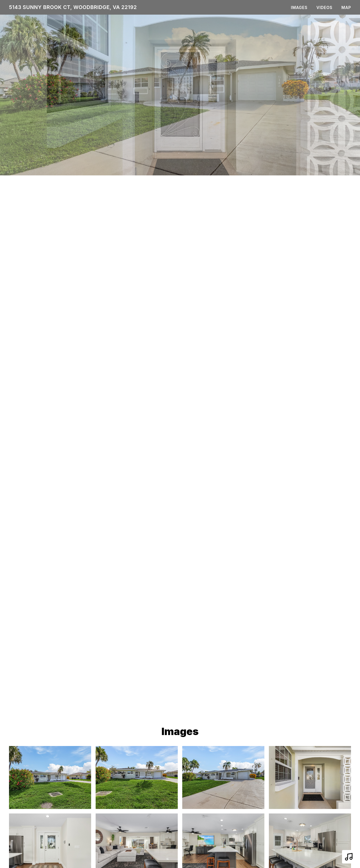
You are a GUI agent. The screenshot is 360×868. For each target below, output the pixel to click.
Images (299, 7)
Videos (324, 7)
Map (346, 7)
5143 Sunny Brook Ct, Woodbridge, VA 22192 (73, 7)
